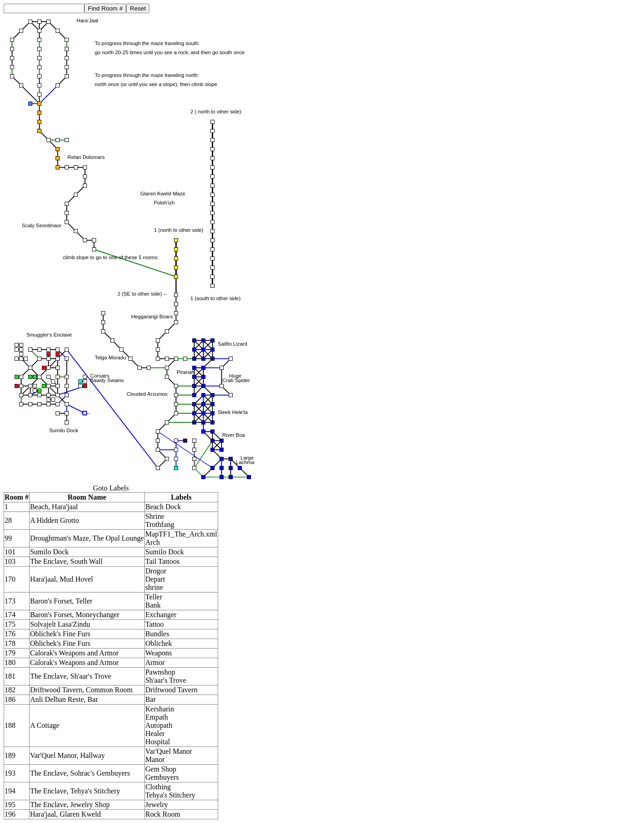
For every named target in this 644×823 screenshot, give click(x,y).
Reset (138, 8)
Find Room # (105, 8)
